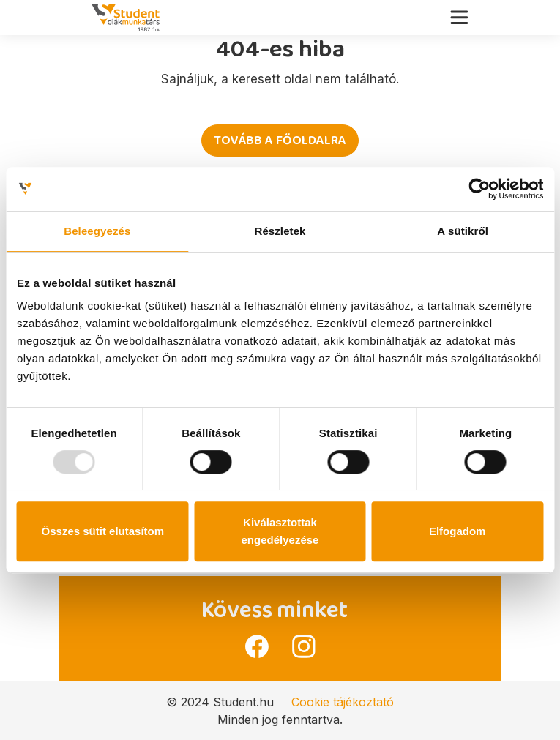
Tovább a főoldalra (280, 141)
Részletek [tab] (280, 231)
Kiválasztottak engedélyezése (280, 531)
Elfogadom (458, 531)
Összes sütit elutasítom (103, 531)
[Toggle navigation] (463, 14)
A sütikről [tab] (463, 231)
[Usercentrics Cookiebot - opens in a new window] (479, 189)
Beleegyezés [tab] (97, 231)
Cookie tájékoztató (343, 702)
